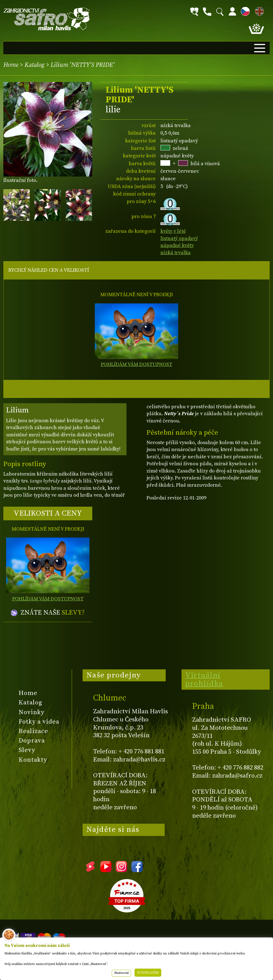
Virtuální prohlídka (204, 679)
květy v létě (173, 231)
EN (258, 10)
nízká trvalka (176, 253)
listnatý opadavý (179, 238)
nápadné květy (177, 245)
